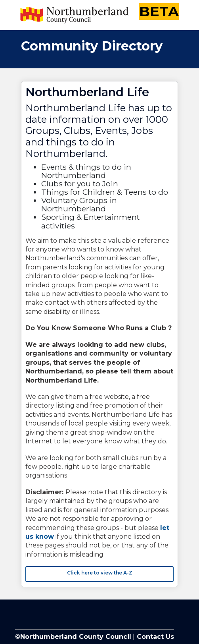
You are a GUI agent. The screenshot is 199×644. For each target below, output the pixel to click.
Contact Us (154, 637)
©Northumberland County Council (73, 637)
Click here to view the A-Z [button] (100, 573)
